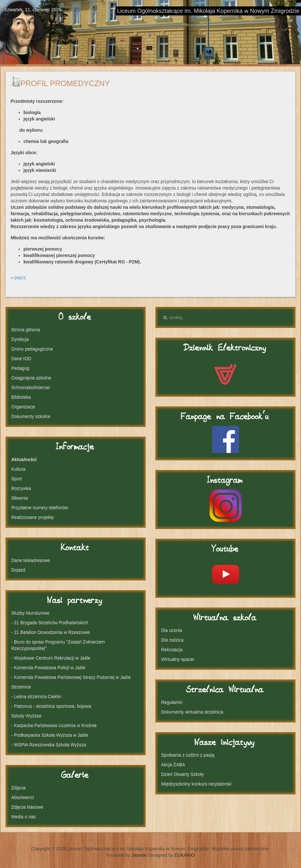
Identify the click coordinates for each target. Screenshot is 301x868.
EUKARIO (185, 855)
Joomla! (139, 855)
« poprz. (19, 278)
